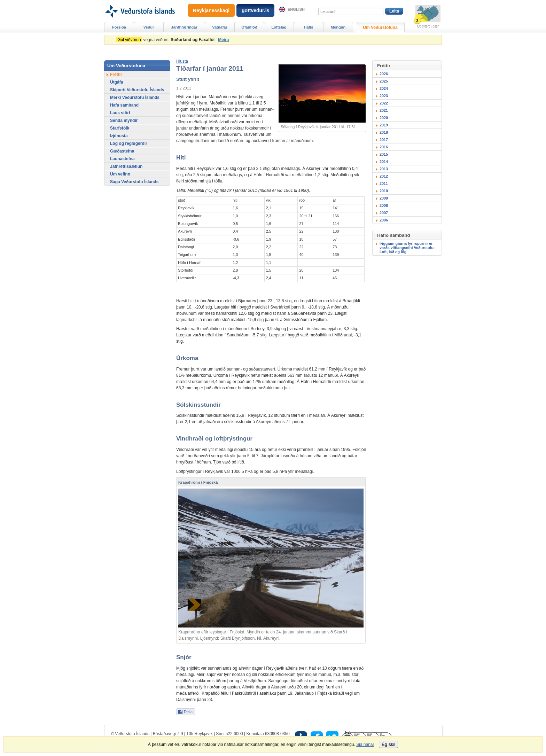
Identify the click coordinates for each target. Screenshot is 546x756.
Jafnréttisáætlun (126, 166)
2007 (384, 213)
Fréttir (116, 75)
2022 (384, 103)
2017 (384, 140)
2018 (384, 132)
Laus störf (120, 113)
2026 (384, 74)
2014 (384, 162)
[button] (182, 61)
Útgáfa (116, 82)
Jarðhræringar (184, 27)
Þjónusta (119, 136)
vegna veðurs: (167, 40)
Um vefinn (120, 174)
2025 (384, 81)
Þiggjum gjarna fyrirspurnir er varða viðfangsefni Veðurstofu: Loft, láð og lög (407, 248)
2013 (384, 169)
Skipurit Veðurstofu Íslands (137, 90)
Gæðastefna (122, 151)
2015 (384, 154)
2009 (384, 198)
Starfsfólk (120, 128)
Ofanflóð (249, 27)
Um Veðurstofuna (380, 28)
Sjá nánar (365, 745)
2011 (384, 184)
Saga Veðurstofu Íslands (134, 182)
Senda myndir (124, 120)
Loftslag (279, 27)
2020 (384, 118)
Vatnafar (220, 27)
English (296, 9)
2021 (384, 110)
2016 (384, 147)
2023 (384, 96)
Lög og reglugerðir (129, 143)
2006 (384, 220)
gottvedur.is (255, 10)
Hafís (309, 27)
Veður (149, 27)
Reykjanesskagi (211, 10)
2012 (384, 176)
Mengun (338, 27)
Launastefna (122, 159)
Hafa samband (124, 105)
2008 (384, 205)
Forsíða (119, 27)
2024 (384, 88)
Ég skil (388, 744)
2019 (384, 125)
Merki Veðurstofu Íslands (135, 98)
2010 (384, 191)
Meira (223, 40)
